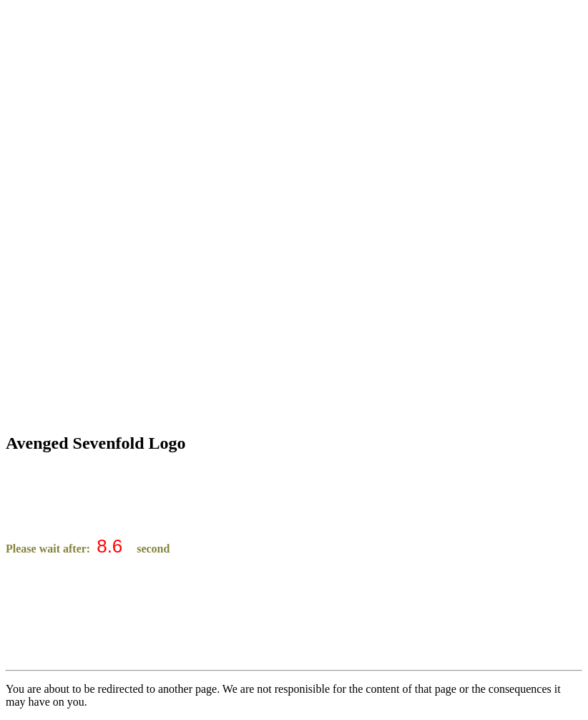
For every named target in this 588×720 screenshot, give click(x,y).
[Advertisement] (294, 106)
